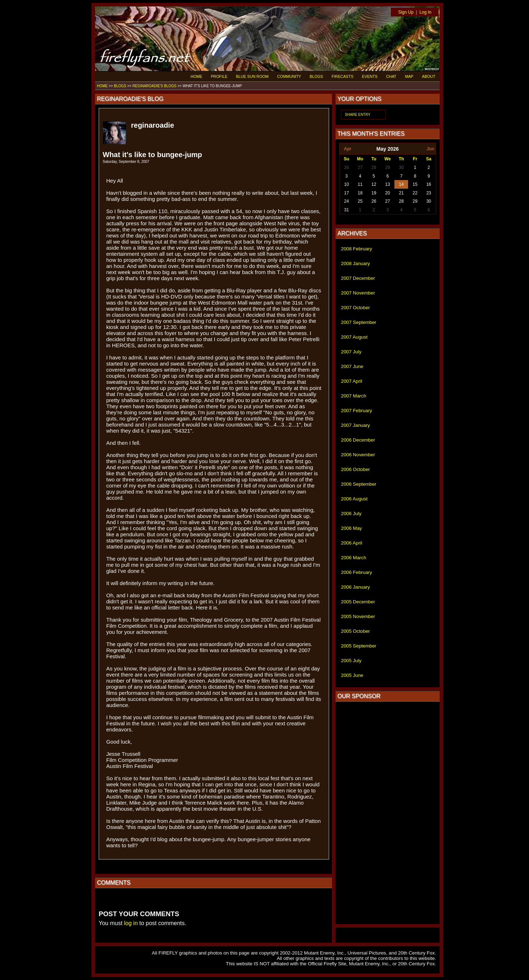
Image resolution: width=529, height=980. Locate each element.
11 (360, 184)
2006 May (352, 528)
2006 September (359, 484)
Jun (430, 149)
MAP (409, 76)
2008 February (357, 249)
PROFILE (219, 76)
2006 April (352, 543)
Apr (348, 149)
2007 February (357, 411)
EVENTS (370, 76)
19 (374, 193)
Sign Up (406, 12)
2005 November (358, 616)
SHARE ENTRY (358, 115)
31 (347, 210)
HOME (196, 76)
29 (387, 168)
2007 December (358, 278)
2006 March (354, 558)
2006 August (354, 499)
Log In (425, 12)
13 (387, 184)
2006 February (357, 572)
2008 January (355, 263)
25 (360, 201)
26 (347, 168)
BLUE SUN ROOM (252, 76)
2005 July (351, 661)
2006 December (358, 440)
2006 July (351, 513)
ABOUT (429, 76)
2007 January (355, 425)
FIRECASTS (343, 76)
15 (415, 184)
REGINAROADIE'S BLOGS (155, 86)
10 (347, 184)
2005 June (352, 675)
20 (387, 193)
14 (401, 184)
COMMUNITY (289, 76)
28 (374, 168)
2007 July (351, 352)
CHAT (391, 76)
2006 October (355, 469)
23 (429, 193)
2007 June (352, 366)
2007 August (354, 337)
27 (360, 168)
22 (415, 193)
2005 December (358, 602)
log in (131, 923)
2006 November (358, 455)
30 (401, 168)
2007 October (355, 308)
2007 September (359, 322)
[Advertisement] (388, 813)
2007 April (352, 381)
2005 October (355, 631)
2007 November (358, 293)
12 (374, 184)
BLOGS (316, 76)
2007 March (354, 396)
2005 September (359, 646)
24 (347, 201)
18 (360, 193)
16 (429, 184)
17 (347, 193)
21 (401, 193)
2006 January (355, 587)
